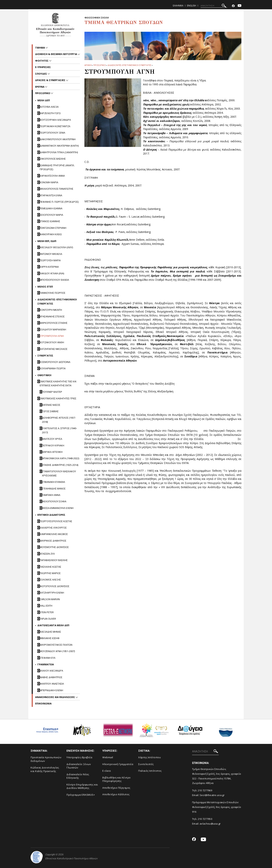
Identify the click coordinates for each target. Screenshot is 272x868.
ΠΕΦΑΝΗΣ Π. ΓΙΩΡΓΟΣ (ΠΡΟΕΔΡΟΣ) (59, 202)
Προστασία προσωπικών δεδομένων (46, 759)
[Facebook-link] (233, 6)
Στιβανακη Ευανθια (53, 482)
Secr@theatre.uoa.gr (212, 795)
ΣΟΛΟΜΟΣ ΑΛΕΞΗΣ (50, 580)
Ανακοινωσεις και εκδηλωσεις (55, 697)
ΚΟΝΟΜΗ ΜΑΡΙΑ (49, 182)
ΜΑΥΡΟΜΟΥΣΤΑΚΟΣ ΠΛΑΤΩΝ (56, 645)
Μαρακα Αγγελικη (52, 452)
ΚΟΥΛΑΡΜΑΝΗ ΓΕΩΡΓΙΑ (53, 368)
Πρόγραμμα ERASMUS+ (81, 795)
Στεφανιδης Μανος (54, 488)
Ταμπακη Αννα (51, 495)
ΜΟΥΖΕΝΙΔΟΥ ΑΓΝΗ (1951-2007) (57, 651)
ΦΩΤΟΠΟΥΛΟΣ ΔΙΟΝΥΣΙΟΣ (54, 586)
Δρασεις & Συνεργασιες (51, 80)
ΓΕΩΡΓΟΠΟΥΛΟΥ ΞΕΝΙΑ (52, 133)
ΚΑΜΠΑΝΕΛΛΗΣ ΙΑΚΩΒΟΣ (54, 534)
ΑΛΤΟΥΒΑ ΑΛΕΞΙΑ (49, 107)
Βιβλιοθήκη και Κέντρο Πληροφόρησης (117, 779)
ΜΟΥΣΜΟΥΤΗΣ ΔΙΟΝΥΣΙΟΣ (54, 547)
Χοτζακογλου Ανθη (52, 342)
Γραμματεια (46, 664)
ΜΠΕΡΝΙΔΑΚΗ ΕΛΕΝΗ (51, 690)
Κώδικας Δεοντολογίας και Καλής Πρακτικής (45, 769)
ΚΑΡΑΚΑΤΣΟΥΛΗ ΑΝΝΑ (52, 176)
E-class (107, 771)
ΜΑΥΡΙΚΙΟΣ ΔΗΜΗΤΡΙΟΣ (53, 541)
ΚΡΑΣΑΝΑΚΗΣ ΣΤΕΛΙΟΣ (52, 316)
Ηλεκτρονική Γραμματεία (118, 764)
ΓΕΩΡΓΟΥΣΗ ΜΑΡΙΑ (50, 260)
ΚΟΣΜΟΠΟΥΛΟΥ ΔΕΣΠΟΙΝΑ (55, 362)
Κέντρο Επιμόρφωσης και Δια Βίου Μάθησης (82, 786)
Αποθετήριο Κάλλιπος (116, 794)
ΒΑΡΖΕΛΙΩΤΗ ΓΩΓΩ (50, 113)
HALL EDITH (46, 606)
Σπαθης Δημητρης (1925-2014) (60, 465)
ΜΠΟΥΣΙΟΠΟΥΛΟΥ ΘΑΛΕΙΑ (54, 280)
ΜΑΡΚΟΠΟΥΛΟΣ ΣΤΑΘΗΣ (54, 323)
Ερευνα (40, 87)
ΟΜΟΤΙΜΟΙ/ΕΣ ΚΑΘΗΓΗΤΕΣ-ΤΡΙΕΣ (58, 398)
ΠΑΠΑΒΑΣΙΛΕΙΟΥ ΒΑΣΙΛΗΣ (54, 560)
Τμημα (40, 48)
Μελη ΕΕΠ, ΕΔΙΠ (47, 241)
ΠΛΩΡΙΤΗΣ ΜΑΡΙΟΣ (50, 573)
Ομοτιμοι (44, 375)
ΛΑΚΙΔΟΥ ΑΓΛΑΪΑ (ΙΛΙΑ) (52, 273)
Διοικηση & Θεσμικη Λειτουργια (56, 54)
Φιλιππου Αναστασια (52, 684)
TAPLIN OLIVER (48, 619)
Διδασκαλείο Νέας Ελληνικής (78, 776)
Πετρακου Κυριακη (53, 445)
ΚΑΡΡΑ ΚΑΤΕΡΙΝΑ (49, 267)
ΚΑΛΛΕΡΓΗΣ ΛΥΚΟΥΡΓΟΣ (53, 528)
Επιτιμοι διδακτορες (51, 515)
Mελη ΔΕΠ (44, 100)
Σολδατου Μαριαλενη (53, 329)
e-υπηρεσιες (43, 67)
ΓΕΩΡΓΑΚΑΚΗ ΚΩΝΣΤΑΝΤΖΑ (55, 126)
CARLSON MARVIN (50, 599)
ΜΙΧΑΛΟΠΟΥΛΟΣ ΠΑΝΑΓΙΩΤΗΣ (56, 189)
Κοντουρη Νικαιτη (51, 310)
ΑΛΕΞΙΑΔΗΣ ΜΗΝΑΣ (50, 632)
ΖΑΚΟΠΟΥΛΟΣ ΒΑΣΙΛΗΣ (53, 159)
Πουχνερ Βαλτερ (52, 392)
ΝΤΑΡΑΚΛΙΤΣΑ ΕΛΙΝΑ (51, 195)
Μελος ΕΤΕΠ (45, 287)
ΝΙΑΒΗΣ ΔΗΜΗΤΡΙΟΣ (51, 677)
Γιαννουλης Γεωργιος (53, 293)
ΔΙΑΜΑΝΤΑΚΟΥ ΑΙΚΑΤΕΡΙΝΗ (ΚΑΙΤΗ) (59, 146)
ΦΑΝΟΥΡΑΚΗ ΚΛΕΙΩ (51, 234)
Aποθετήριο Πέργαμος (116, 788)
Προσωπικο (99, 65)
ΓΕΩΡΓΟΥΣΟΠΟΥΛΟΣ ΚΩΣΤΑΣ (56, 521)
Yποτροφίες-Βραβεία (79, 757)
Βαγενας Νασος (51, 405)
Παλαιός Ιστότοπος (150, 771)
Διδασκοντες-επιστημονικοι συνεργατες (129, 65)
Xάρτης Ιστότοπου (150, 757)
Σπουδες (41, 74)
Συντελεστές (146, 764)
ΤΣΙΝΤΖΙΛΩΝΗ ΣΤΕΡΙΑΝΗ (53, 228)
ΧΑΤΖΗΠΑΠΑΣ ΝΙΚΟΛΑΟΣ (54, 349)
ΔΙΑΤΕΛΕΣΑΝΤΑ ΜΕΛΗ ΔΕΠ (53, 625)
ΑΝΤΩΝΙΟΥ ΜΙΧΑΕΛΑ (51, 254)
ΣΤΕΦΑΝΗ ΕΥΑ (48, 658)
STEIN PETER (47, 612)
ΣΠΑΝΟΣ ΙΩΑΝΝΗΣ (50, 221)
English (192, 6)
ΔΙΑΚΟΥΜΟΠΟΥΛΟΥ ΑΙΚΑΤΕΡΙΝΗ (58, 139)
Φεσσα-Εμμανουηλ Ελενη (58, 508)
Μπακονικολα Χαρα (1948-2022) (61, 458)
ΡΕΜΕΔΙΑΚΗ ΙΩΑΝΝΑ (51, 208)
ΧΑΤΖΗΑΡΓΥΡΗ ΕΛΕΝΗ (52, 593)
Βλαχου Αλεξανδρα (51, 671)
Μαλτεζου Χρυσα (52, 439)
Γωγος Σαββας (50, 411)
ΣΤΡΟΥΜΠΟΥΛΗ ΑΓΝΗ (52, 336)
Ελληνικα (178, 6)
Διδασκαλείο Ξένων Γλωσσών (79, 766)
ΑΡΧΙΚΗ (88, 65)
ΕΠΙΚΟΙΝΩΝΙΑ (43, 703)
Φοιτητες (42, 61)
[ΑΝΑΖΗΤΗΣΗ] (214, 6)
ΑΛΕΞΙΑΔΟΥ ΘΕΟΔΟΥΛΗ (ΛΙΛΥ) (56, 247)
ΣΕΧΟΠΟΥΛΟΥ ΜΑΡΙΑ (51, 215)
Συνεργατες (45, 356)
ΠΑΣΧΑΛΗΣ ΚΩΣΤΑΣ (50, 567)
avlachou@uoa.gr (210, 824)
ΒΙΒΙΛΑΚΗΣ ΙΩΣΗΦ (50, 638)
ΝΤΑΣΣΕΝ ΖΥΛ (47, 554)
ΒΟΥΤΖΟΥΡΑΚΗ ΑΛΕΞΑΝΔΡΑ (55, 120)
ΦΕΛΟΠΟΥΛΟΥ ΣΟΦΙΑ (54, 501)
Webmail (108, 757)
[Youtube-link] (240, 6)
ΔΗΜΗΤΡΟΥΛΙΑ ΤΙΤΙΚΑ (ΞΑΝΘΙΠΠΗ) (59, 152)
